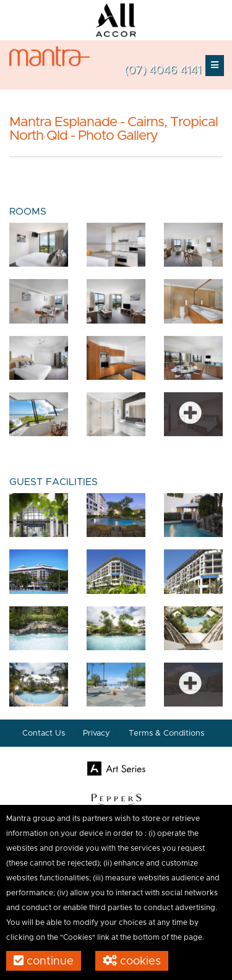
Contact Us (44, 733)
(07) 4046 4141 (163, 71)
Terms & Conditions (166, 733)
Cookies (132, 961)
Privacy (98, 733)
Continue (44, 961)
